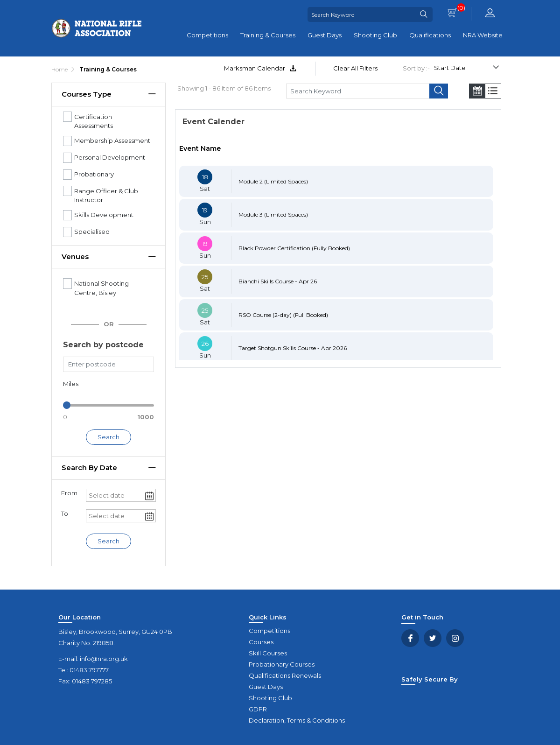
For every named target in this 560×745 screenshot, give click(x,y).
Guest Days (325, 35)
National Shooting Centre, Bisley (101, 288)
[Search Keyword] (361, 14)
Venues (75, 257)
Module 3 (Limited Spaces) (273, 214)
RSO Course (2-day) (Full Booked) (283, 315)
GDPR (258, 709)
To (65, 513)
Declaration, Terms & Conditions (297, 720)
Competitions (207, 35)
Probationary (94, 174)
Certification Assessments (94, 121)
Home (59, 69)
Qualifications (430, 35)
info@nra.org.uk (104, 659)
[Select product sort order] (466, 69)
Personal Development (110, 157)
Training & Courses (268, 35)
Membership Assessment (112, 141)
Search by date (89, 467)
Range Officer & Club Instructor (106, 196)
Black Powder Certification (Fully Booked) (294, 248)
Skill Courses (268, 653)
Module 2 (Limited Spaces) (273, 181)
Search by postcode (103, 345)
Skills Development (104, 215)
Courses (261, 642)
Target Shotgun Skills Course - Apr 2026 (293, 348)
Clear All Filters (355, 68)
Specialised (92, 232)
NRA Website (483, 35)
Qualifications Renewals (285, 675)
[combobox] (115, 495)
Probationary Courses (282, 664)
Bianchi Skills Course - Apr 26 (278, 281)
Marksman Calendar (260, 68)
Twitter (433, 638)
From (69, 493)
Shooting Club (375, 35)
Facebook (410, 638)
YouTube (455, 638)
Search (108, 437)
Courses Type (87, 94)
